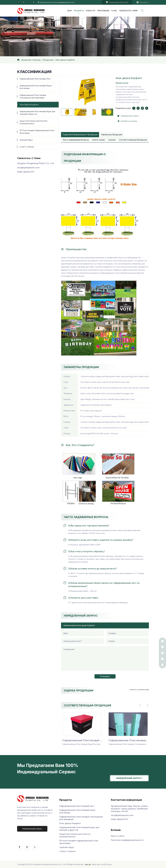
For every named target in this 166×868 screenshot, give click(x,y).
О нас (114, 11)
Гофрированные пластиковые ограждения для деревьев (33, 96)
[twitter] (29, 2)
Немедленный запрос (130, 116)
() (119, 2)
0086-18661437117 (26, 172)
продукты (79, 11)
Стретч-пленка (27, 147)
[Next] (62, 107)
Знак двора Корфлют (65, 60)
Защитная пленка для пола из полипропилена (33, 122)
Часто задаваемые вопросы (76, 140)
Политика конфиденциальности (127, 840)
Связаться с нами (128, 11)
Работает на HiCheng (102, 864)
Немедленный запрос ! (129, 778)
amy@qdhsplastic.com (28, 167)
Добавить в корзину (129, 121)
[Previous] (62, 76)
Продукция (48, 60)
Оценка (112, 140)
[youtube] (142, 108)
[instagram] (24, 2)
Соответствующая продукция (133, 140)
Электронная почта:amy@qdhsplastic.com (57, 2)
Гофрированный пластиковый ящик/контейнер (36, 87)
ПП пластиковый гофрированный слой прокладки (37, 132)
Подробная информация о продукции (80, 135)
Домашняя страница (31, 60)
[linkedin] (34, 2)
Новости (90, 11)
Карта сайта (118, 836)
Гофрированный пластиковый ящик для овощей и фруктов (37, 113)
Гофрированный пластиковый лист (35, 79)
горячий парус (26, 140)
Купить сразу (99, 140)
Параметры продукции (112, 135)
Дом (69, 11)
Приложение (103, 11)
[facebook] (19, 2)
